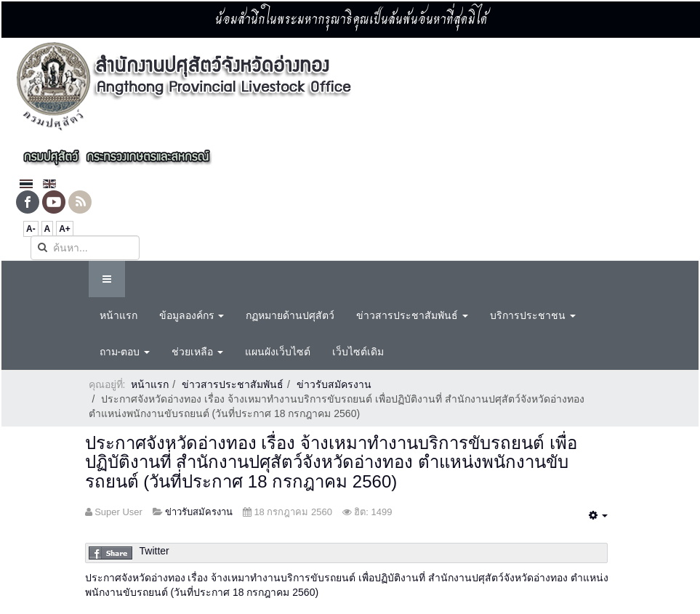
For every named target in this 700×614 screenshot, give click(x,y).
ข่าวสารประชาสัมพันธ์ (412, 315)
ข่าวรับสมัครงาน (334, 384)
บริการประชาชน (533, 315)
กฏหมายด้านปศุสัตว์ (290, 315)
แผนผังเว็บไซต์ (278, 352)
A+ (65, 229)
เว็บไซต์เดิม (358, 352)
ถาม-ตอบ (125, 352)
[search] (85, 248)
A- (31, 229)
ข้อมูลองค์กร (192, 315)
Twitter (154, 551)
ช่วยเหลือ (197, 352)
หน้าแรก (118, 315)
